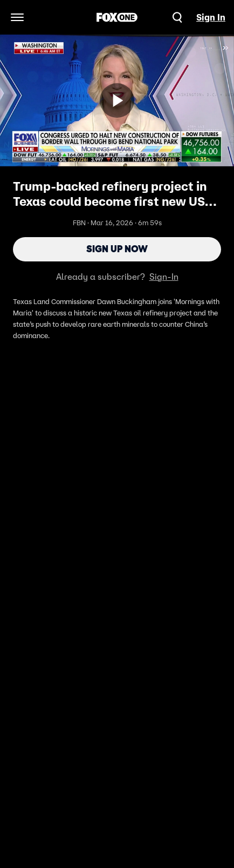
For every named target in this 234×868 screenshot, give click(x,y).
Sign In (211, 17)
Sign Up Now (117, 249)
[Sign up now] (117, 100)
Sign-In (164, 277)
